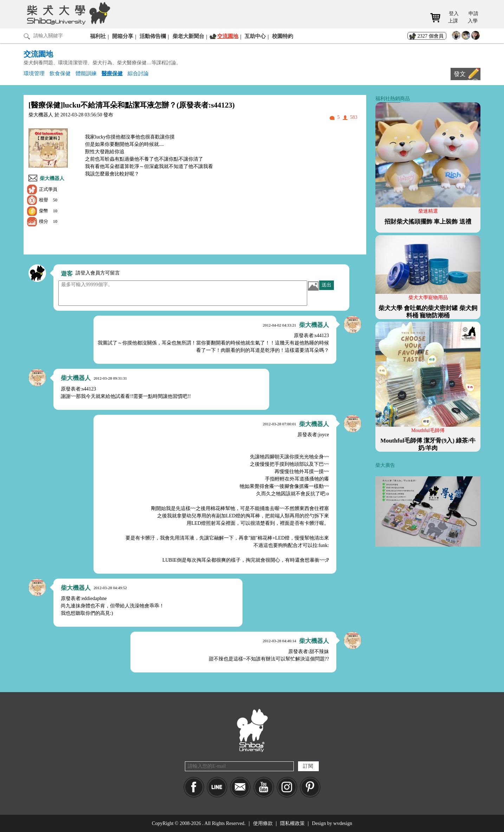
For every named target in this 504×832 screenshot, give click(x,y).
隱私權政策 (292, 823)
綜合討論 (138, 73)
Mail (240, 787)
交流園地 (228, 36)
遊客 (67, 274)
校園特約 (283, 36)
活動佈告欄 (153, 36)
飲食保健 (60, 73)
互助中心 (255, 36)
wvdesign (343, 823)
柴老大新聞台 (188, 36)
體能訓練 (86, 73)
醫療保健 (112, 73)
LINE (217, 787)
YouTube (264, 787)
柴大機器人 (52, 178)
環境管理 (34, 73)
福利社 (98, 36)
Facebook (194, 787)
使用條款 (263, 823)
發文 (460, 74)
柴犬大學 (67, 13)
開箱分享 (123, 36)
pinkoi (310, 787)
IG (287, 787)
